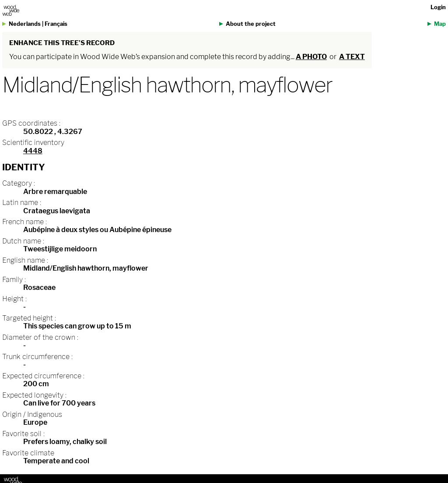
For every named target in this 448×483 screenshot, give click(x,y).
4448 (33, 151)
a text (352, 57)
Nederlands (25, 24)
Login (438, 7)
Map (440, 24)
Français (56, 24)
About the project (251, 24)
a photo (311, 57)
